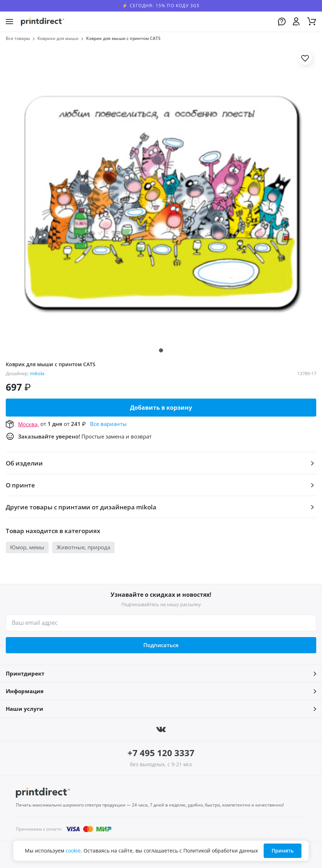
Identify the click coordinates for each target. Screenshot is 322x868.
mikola (37, 373)
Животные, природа (83, 547)
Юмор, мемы (27, 547)
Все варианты (108, 424)
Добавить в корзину (161, 408)
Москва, (28, 424)
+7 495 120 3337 (161, 753)
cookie (73, 851)
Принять (283, 851)
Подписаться (161, 645)
